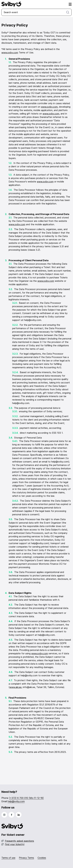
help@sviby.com (16, 801)
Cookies (42, 858)
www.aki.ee (15, 687)
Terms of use (8, 858)
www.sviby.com (10, 53)
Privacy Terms (26, 858)
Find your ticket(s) (13, 844)
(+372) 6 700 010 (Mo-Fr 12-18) (26, 798)
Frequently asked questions (18, 841)
